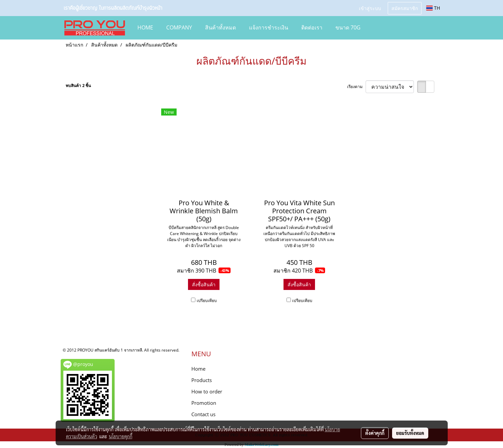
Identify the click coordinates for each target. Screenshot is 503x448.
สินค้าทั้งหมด (221, 27)
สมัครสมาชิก (405, 8)
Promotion (204, 403)
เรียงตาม (356, 87)
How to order (207, 391)
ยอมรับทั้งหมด (410, 433)
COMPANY (179, 27)
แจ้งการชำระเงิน (269, 27)
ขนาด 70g (348, 27)
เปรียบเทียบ (207, 301)
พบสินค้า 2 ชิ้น (78, 86)
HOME (145, 27)
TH (433, 8)
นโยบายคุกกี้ (121, 436)
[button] (377, 28)
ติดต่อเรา (312, 27)
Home (198, 369)
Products (202, 380)
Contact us (203, 414)
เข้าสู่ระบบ (370, 8)
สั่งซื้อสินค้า (204, 284)
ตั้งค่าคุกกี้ (375, 433)
